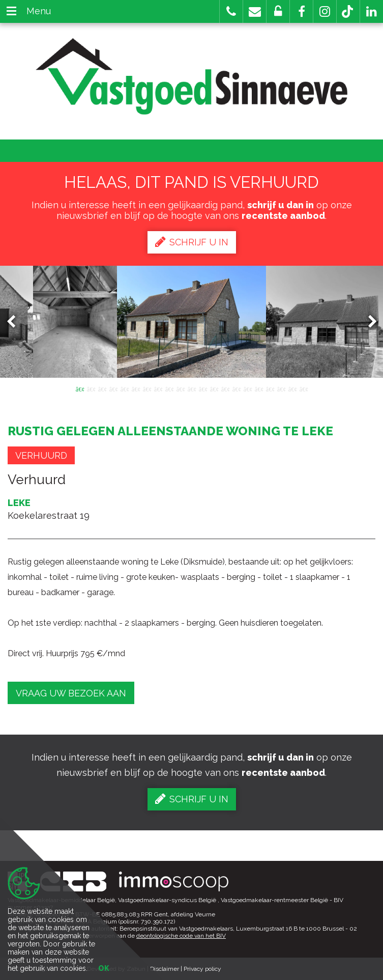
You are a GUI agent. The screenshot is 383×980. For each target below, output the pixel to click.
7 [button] (147, 388)
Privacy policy (202, 969)
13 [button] (214, 388)
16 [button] (248, 388)
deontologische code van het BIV (181, 936)
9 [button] (169, 388)
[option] (191, 322)
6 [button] (136, 388)
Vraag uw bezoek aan (71, 693)
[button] (301, 11)
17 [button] (259, 388)
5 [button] (125, 388)
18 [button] (270, 388)
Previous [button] (16, 322)
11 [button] (192, 388)
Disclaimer (165, 969)
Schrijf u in (192, 242)
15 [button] (237, 388)
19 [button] (281, 388)
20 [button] (292, 388)
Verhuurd (41, 455)
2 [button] (91, 388)
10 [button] (181, 388)
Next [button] (368, 322)
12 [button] (203, 388)
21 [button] (304, 388)
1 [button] (80, 388)
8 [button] (158, 388)
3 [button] (102, 388)
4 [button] (113, 388)
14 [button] (225, 388)
